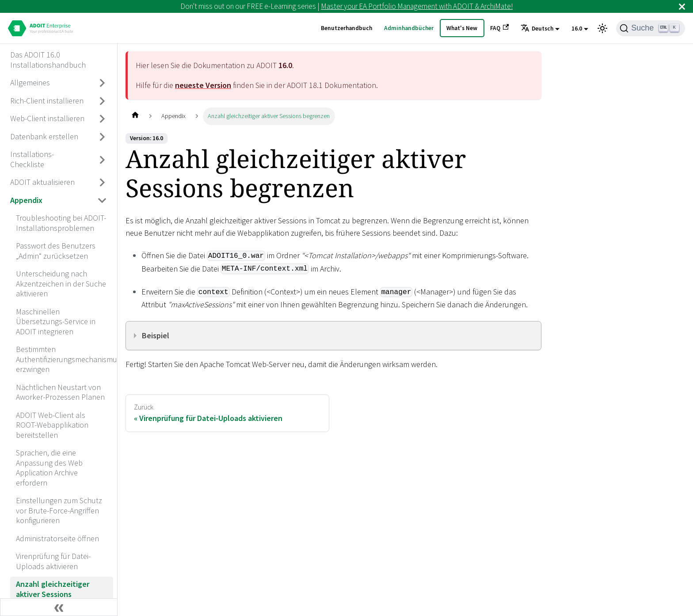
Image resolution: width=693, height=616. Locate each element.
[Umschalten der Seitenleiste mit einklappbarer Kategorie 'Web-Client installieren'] (103, 119)
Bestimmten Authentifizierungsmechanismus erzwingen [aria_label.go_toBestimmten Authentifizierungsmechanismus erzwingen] (65, 359)
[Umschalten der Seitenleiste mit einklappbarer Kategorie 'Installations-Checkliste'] (103, 160)
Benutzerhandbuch (346, 28)
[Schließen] (682, 6)
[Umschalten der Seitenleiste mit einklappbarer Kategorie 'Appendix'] (103, 200)
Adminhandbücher (409, 28)
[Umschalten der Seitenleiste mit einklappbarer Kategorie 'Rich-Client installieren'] (103, 101)
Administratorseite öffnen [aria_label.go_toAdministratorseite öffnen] (57, 538)
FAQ (499, 28)
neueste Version (203, 85)
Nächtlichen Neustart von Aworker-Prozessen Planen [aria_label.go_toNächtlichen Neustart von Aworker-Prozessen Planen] (60, 392)
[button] (540, 29)
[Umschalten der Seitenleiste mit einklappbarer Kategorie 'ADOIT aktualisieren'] (103, 183)
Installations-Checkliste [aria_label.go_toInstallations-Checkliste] (32, 159)
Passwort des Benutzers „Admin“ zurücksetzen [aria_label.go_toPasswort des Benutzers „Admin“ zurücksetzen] (56, 251)
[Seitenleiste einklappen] (59, 607)
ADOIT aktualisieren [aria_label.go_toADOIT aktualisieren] (42, 182)
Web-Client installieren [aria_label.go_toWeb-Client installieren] (47, 118)
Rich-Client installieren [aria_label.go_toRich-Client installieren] (47, 101)
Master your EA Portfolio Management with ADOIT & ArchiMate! (417, 6)
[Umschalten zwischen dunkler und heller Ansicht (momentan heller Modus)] (602, 28)
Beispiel (156, 335)
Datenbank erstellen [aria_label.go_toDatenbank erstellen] (44, 136)
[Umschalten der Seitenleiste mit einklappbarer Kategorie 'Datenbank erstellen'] (103, 137)
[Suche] (651, 28)
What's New (462, 28)
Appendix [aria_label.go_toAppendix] (26, 200)
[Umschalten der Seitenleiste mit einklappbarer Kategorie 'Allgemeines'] (103, 83)
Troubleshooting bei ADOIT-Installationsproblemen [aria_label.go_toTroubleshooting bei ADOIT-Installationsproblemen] (61, 223)
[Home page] (135, 116)
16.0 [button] (577, 29)
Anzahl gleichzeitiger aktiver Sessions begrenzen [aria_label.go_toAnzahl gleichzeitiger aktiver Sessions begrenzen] (53, 594)
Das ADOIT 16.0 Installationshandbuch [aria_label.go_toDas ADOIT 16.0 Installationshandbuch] (48, 60)
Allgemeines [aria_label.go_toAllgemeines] (30, 82)
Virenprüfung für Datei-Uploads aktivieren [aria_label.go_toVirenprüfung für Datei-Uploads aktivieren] (53, 561)
